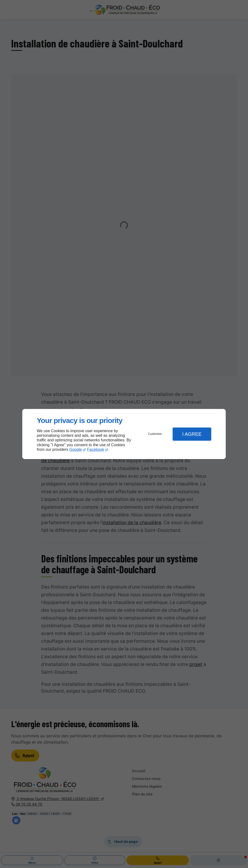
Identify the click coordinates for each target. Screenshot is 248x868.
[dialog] (124, 434)
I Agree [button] (192, 434)
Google (76, 449)
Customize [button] (155, 434)
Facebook (96, 449)
